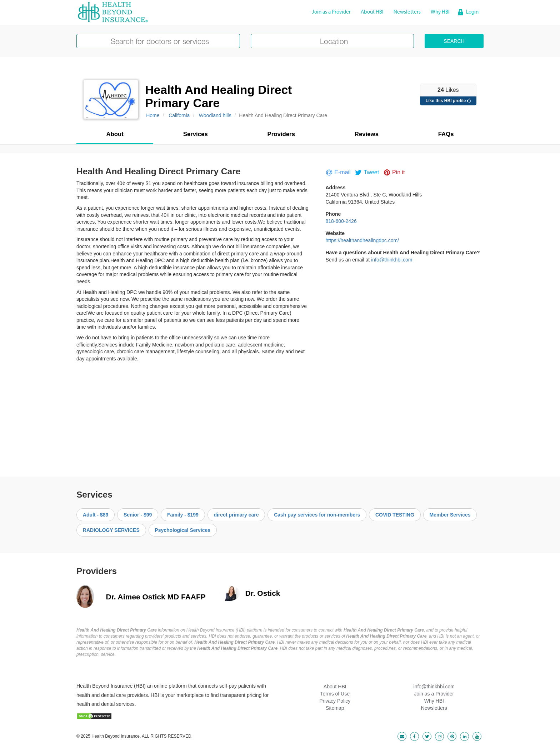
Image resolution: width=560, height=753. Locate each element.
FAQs (446, 134)
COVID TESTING (395, 515)
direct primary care (236, 515)
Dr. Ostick (263, 593)
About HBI (372, 12)
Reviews (367, 134)
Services (196, 134)
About (115, 134)
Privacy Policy (335, 701)
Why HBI (440, 12)
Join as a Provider (331, 12)
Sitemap (335, 708)
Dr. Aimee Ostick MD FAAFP (156, 597)
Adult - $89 (96, 515)
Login (472, 12)
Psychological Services (182, 530)
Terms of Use (335, 694)
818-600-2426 (341, 221)
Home (153, 115)
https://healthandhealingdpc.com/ (362, 240)
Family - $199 (183, 515)
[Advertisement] (280, 416)
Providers (281, 134)
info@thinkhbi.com (392, 260)
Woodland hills (215, 115)
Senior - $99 (138, 515)
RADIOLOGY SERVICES (111, 530)
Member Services (450, 515)
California (179, 115)
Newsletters (407, 12)
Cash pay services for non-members (317, 515)
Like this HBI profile (448, 101)
